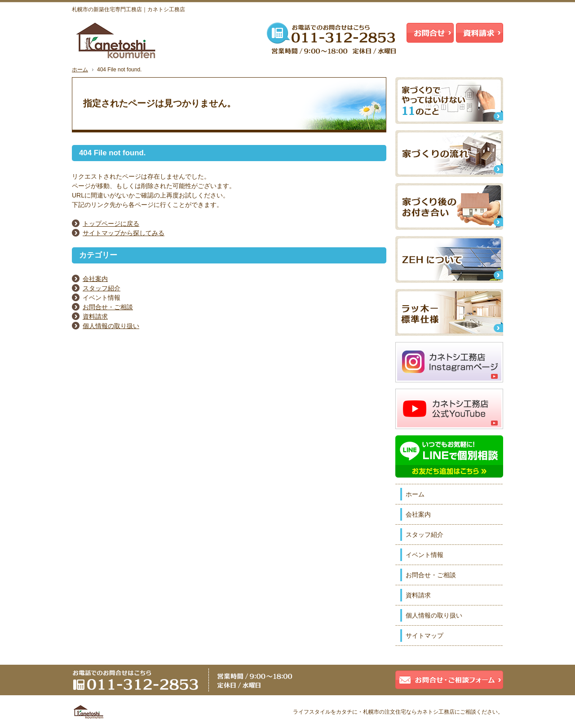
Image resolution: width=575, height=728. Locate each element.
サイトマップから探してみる (124, 233)
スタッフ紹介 (102, 288)
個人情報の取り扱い (111, 326)
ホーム (415, 494)
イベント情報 (425, 555)
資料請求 (95, 316)
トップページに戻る (111, 224)
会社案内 (95, 279)
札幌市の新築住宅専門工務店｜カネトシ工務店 (128, 9)
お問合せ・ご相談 (108, 307)
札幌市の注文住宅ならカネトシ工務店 (409, 712)
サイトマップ (425, 636)
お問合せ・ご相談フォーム (449, 680)
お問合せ (430, 33)
